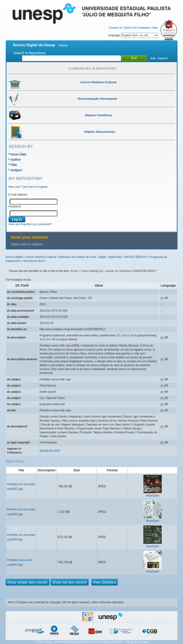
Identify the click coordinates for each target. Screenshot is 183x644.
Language (133, 35)
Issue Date (19, 154)
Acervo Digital (14, 257)
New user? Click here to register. (28, 187)
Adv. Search (159, 58)
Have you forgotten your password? (30, 224)
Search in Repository (30, 53)
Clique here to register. (27, 244)
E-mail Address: (18, 195)
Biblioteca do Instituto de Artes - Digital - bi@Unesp (90, 257)
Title (14, 165)
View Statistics (105, 582)
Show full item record (70, 582)
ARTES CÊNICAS (135, 257)
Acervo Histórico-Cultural (41, 257)
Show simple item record (28, 582)
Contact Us (115, 28)
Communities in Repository (93, 69)
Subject (16, 170)
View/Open (153, 496)
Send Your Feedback (137, 28)
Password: (15, 207)
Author (16, 160)
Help (155, 28)
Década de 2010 (34, 261)
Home (63, 45)
